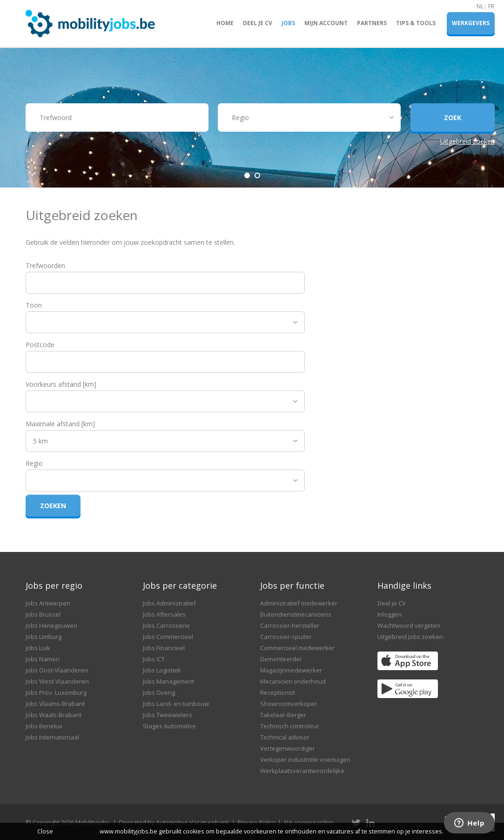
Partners (372, 23)
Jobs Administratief (169, 603)
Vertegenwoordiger (288, 748)
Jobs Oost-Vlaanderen (57, 670)
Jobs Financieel (164, 648)
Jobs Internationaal (52, 737)
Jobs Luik (38, 648)
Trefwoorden (45, 265)
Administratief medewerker (299, 603)
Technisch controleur (290, 726)
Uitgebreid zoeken (467, 141)
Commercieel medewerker (297, 648)
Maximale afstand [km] (60, 424)
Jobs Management (168, 681)
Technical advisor (285, 737)
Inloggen (390, 614)
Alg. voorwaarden (308, 822)
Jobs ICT (154, 659)
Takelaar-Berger (283, 715)
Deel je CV (258, 23)
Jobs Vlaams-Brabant (55, 704)
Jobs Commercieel (168, 637)
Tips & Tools (416, 23)
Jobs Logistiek (162, 670)
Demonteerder (281, 659)
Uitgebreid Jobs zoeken (410, 637)
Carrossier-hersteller (290, 625)
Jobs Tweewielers (168, 715)
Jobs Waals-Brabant (54, 715)
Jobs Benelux (44, 726)
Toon (34, 305)
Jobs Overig (159, 692)
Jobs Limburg (44, 637)
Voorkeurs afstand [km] (61, 384)
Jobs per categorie (180, 585)
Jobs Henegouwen (51, 625)
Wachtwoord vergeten (409, 625)
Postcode (40, 345)
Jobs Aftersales (164, 614)
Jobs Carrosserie (166, 625)
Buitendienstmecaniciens (296, 614)
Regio (34, 463)
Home (225, 23)
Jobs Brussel (43, 614)
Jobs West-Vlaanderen (57, 681)
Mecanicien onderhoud (293, 681)
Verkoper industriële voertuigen (305, 759)
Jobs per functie (292, 585)
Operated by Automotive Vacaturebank (174, 822)
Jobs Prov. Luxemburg (56, 692)
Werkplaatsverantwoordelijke (302, 771)
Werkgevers (471, 23)
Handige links (404, 585)
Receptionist (278, 692)
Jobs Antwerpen (48, 603)
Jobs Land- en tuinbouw (176, 704)
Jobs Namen (43, 659)
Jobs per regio (54, 585)
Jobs (288, 23)
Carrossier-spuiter (286, 637)
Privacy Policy (256, 822)
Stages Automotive (169, 726)
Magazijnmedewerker (291, 670)
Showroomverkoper (289, 704)
